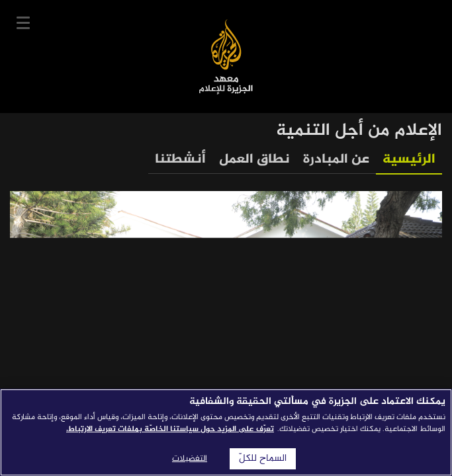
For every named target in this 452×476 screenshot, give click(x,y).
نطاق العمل (254, 160)
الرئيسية (409, 160)
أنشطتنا (180, 160)
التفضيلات (190, 459)
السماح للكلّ (263, 459)
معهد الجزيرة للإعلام (226, 57)
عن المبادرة (336, 160)
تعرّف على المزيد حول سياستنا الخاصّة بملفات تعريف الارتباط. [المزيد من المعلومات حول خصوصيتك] (170, 429)
